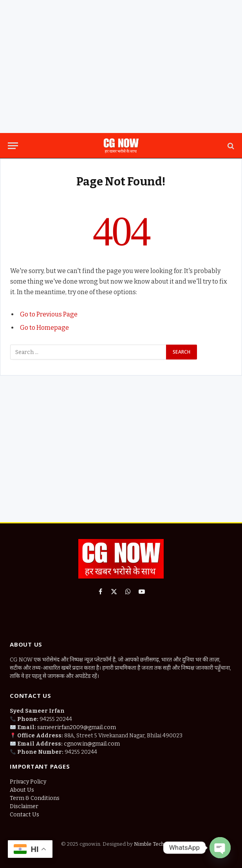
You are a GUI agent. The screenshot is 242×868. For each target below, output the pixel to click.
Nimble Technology (156, 844)
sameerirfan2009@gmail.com (77, 727)
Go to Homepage (44, 328)
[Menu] (13, 146)
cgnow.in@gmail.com (92, 744)
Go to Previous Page (49, 314)
